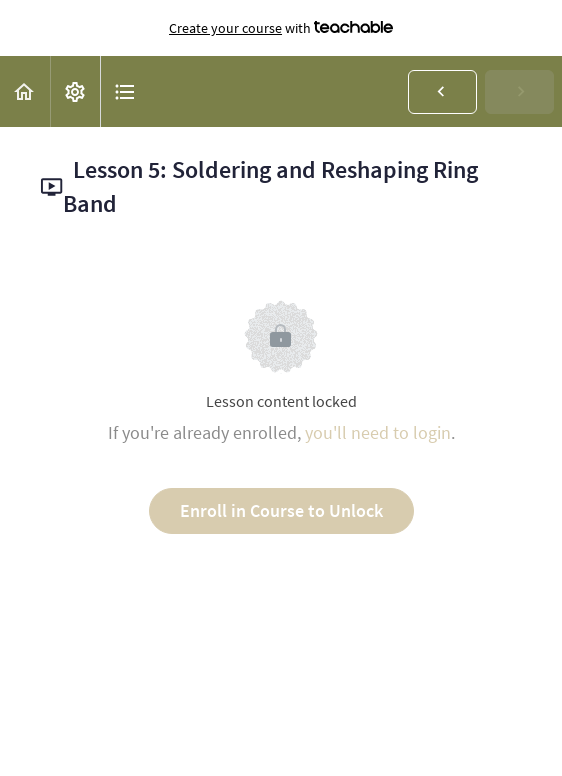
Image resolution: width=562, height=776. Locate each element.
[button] (25, 91)
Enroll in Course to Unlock (281, 510)
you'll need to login (378, 432)
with (281, 28)
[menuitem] (75, 91)
